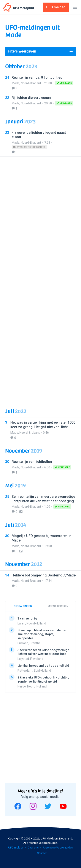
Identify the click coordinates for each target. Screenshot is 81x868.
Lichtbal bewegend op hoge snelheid (43, 666)
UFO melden (16, 848)
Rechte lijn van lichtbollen (32, 462)
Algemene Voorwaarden (58, 848)
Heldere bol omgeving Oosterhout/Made (44, 575)
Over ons (33, 848)
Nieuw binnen (23, 606)
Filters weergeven (22, 51)
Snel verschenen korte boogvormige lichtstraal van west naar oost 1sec (43, 652)
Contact (42, 853)
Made (16, 83)
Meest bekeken (58, 606)
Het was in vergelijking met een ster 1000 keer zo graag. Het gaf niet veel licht (43, 425)
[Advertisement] (40, 280)
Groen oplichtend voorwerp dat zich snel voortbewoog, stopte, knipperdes (43, 634)
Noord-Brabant (31, 83)
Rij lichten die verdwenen (31, 98)
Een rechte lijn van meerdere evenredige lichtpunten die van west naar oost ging (43, 499)
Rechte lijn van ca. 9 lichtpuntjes (37, 77)
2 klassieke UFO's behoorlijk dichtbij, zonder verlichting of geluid (43, 680)
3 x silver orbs (27, 618)
